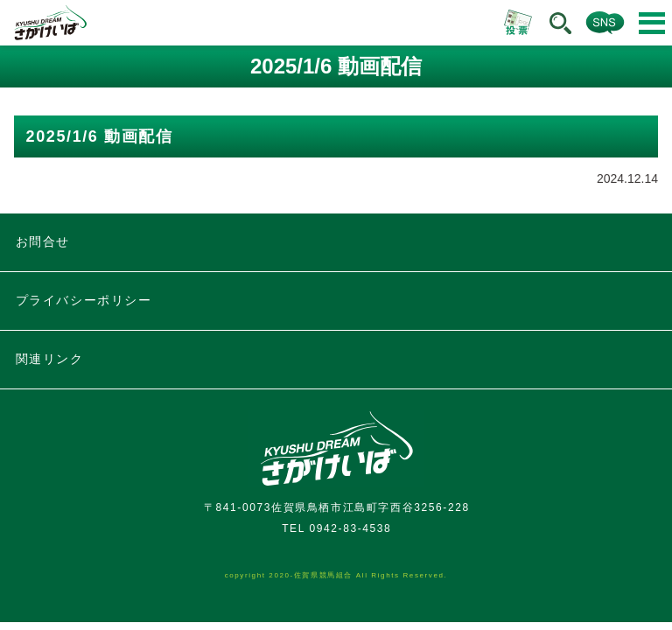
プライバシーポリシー (84, 300)
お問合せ (43, 241)
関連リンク (50, 359)
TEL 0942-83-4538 (336, 528)
